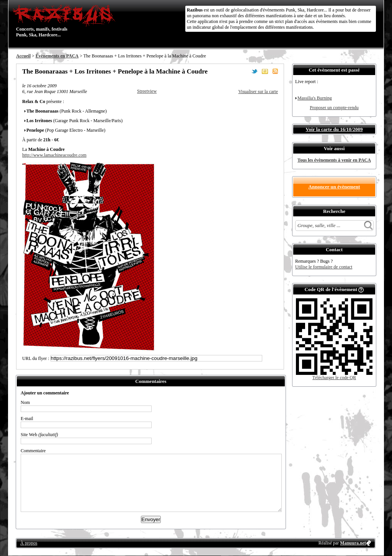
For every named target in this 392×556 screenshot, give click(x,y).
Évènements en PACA (57, 56)
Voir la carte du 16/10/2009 (334, 129)
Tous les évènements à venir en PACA (334, 160)
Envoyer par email (265, 71)
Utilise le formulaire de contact (324, 267)
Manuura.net (353, 543)
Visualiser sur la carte (258, 92)
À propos (29, 543)
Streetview (147, 91)
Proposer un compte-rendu (334, 108)
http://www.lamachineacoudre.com (54, 155)
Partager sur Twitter (255, 71)
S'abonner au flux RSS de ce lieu (275, 71)
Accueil (23, 56)
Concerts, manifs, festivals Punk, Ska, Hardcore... (66, 21)
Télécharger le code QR (334, 378)
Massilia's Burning (315, 98)
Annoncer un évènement (334, 187)
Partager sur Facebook (244, 71)
